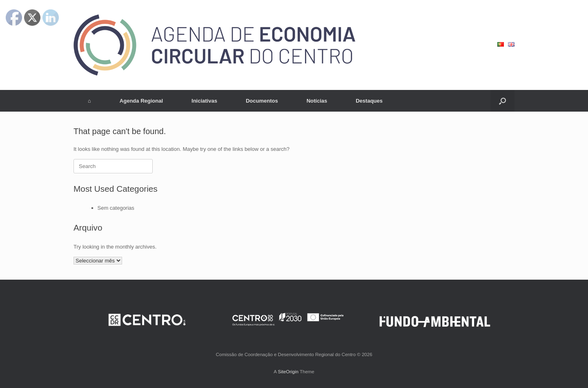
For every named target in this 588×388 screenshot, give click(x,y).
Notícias (317, 101)
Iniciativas (204, 101)
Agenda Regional (141, 101)
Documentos (262, 101)
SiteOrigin (288, 372)
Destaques (369, 101)
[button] (502, 101)
